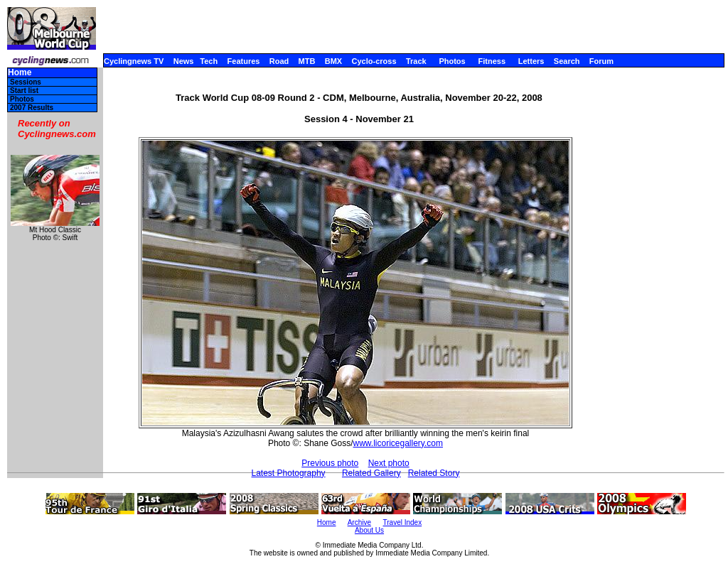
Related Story (434, 473)
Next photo (389, 463)
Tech (209, 61)
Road (279, 61)
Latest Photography (289, 473)
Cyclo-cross (374, 61)
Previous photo (330, 463)
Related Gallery (371, 473)
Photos (452, 61)
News (184, 61)
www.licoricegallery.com (398, 443)
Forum (601, 61)
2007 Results (32, 108)
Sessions (26, 82)
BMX (333, 61)
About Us (369, 530)
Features (244, 61)
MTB (307, 61)
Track (416, 61)
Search (567, 61)
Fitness (492, 61)
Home (20, 73)
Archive (359, 522)
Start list (24, 91)
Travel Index (403, 522)
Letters (531, 61)
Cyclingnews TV (134, 61)
